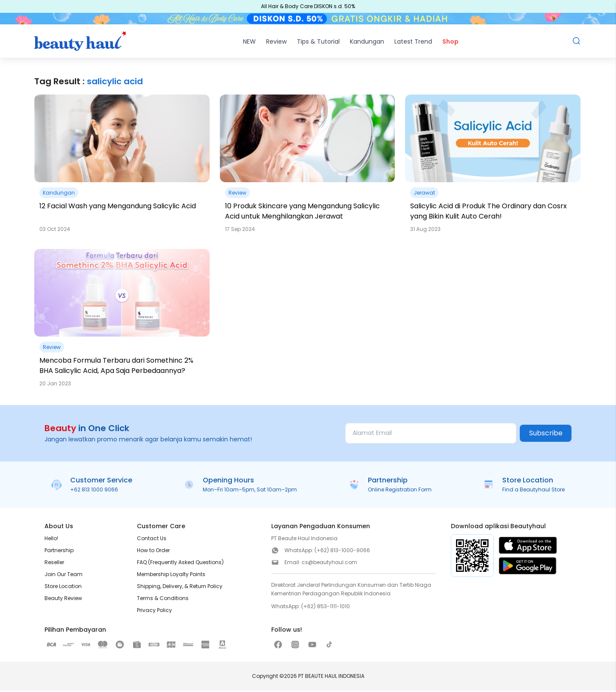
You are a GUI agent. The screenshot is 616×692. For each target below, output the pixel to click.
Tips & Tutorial (318, 43)
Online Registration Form (400, 491)
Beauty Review (63, 599)
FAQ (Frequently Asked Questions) (180, 563)
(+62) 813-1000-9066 (342, 552)
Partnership (59, 552)
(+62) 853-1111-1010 (326, 608)
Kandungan (367, 43)
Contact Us (152, 540)
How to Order (153, 552)
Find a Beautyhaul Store (533, 491)
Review (276, 43)
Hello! (51, 540)
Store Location (63, 587)
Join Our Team (64, 575)
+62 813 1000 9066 (94, 491)
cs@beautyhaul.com (329, 563)
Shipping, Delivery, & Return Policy (180, 587)
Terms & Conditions (163, 599)
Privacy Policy (154, 611)
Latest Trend (413, 43)
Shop (450, 43)
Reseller (54, 563)
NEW (249, 43)
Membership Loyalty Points (171, 575)
